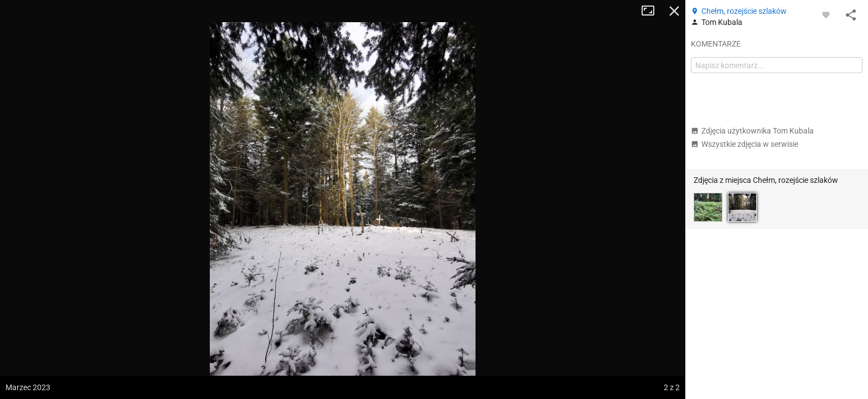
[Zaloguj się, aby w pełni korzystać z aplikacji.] (826, 14)
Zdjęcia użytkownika (752, 131)
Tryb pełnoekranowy (652, 11)
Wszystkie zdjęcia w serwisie (745, 144)
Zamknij (674, 11)
